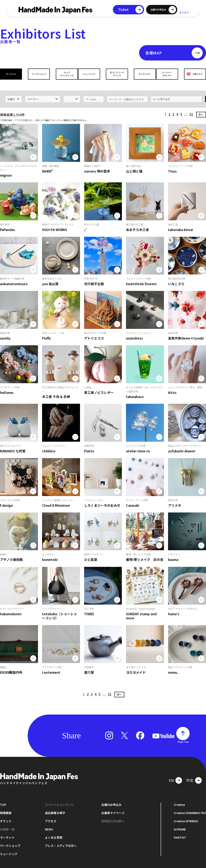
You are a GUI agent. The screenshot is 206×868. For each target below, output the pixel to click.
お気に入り (194, 74)
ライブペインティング (64, 74)
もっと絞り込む (162, 93)
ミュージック (90, 74)
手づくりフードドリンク (116, 74)
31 (191, 108)
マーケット (12, 74)
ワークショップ (38, 74)
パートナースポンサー (168, 74)
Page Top (183, 736)
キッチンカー (142, 74)
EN (171, 774)
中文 (190, 774)
